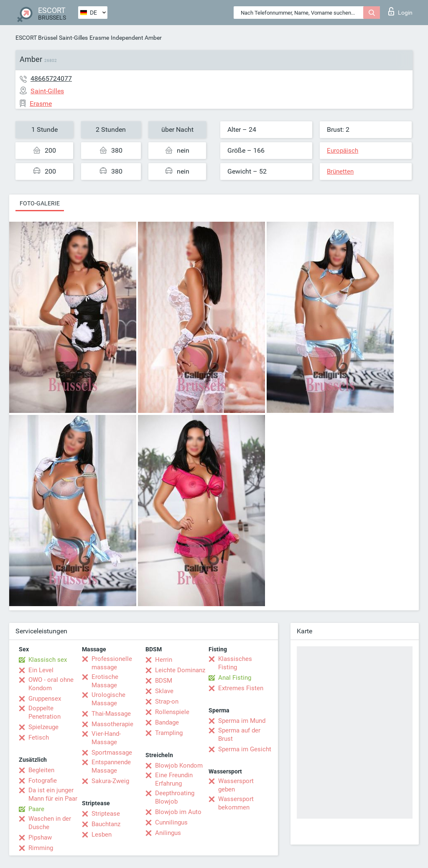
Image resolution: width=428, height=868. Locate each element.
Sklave (164, 691)
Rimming (41, 848)
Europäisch (343, 151)
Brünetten (340, 172)
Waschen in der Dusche (50, 823)
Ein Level (41, 670)
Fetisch (39, 737)
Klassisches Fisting (235, 663)
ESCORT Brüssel (36, 38)
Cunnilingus (171, 822)
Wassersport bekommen (236, 803)
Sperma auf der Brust (239, 735)
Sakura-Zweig (110, 781)
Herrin (164, 660)
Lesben (102, 835)
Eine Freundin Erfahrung (174, 779)
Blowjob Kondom (179, 766)
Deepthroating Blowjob (175, 797)
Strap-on (167, 702)
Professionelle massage (112, 663)
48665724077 (51, 78)
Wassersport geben (236, 785)
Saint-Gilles (73, 38)
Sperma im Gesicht (245, 749)
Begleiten (41, 770)
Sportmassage (112, 753)
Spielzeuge (43, 727)
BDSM (164, 681)
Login (400, 11)
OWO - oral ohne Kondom (51, 684)
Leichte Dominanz (180, 670)
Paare (36, 809)
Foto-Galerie (40, 203)
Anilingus (168, 833)
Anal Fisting (235, 678)
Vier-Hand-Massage (106, 738)
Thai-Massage (111, 714)
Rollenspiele (172, 712)
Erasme (99, 38)
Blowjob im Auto (178, 812)
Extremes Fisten (241, 688)
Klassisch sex (48, 660)
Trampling (169, 733)
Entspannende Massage (111, 766)
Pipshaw (40, 837)
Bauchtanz (106, 824)
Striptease (106, 814)
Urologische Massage (108, 699)
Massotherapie (112, 724)
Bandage (167, 722)
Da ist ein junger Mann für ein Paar (53, 794)
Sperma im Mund (242, 721)
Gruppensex (45, 699)
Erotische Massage (105, 681)
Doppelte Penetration (45, 712)
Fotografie (43, 781)
